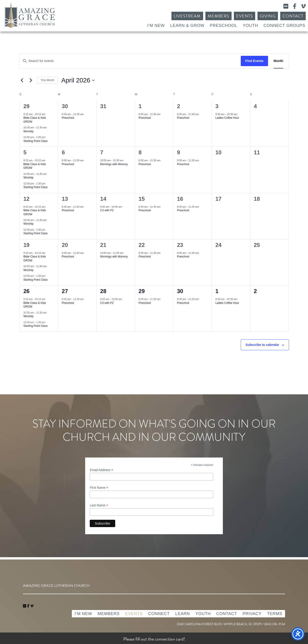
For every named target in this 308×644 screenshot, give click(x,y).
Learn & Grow (187, 25)
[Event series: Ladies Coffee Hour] (240, 114)
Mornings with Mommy (114, 164)
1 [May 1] (217, 291)
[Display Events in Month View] (278, 61)
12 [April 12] (27, 199)
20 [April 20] (65, 245)
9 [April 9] (178, 152)
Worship (28, 131)
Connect (159, 614)
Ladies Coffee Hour (227, 118)
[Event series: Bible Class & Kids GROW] (48, 114)
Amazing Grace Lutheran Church (30, 15)
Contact (293, 16)
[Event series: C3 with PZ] (124, 206)
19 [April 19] (27, 245)
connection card (169, 639)
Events (245, 16)
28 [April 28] (103, 291)
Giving (268, 16)
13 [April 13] (65, 199)
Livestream (187, 16)
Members (218, 16)
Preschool (224, 25)
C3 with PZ (107, 210)
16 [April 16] (180, 199)
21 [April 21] (103, 245)
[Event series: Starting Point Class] (48, 137)
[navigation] (32, 606)
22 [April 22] (142, 245)
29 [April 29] (142, 291)
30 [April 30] (180, 291)
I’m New (156, 25)
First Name (99, 488)
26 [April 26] (27, 291)
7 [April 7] (102, 152)
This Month (47, 80)
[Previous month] (22, 80)
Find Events (254, 61)
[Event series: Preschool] (86, 114)
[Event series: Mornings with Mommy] (126, 160)
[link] (25, 606)
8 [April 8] (140, 152)
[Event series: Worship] (49, 127)
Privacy (252, 614)
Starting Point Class (35, 141)
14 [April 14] (103, 199)
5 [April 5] (25, 152)
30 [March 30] (65, 106)
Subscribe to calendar (262, 345)
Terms (275, 614)
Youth (251, 25)
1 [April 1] (140, 106)
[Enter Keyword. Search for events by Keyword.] (130, 61)
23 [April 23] (180, 245)
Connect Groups (284, 25)
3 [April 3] (217, 106)
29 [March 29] (27, 106)
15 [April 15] (142, 199)
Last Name (99, 505)
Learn (183, 614)
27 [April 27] (65, 291)
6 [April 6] (63, 152)
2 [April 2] (178, 106)
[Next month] (31, 80)
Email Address (101, 470)
